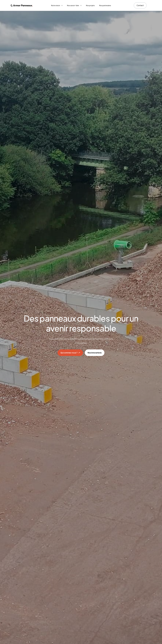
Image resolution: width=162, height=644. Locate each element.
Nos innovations (95, 353)
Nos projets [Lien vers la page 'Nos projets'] (90, 5)
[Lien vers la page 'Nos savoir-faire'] (74, 5)
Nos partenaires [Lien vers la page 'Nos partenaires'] (105, 5)
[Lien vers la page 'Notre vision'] (57, 5)
